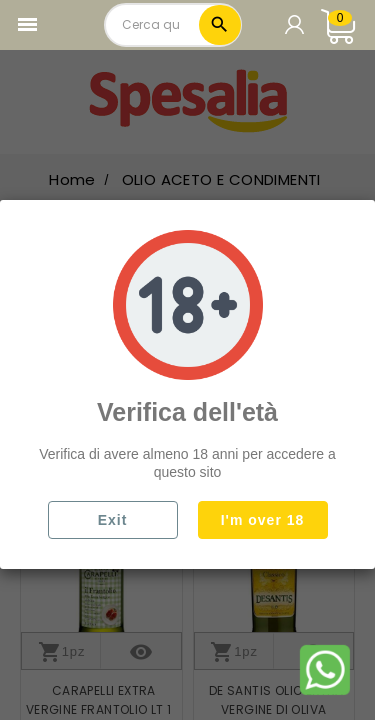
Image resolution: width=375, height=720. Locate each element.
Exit (113, 520)
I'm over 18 (263, 520)
